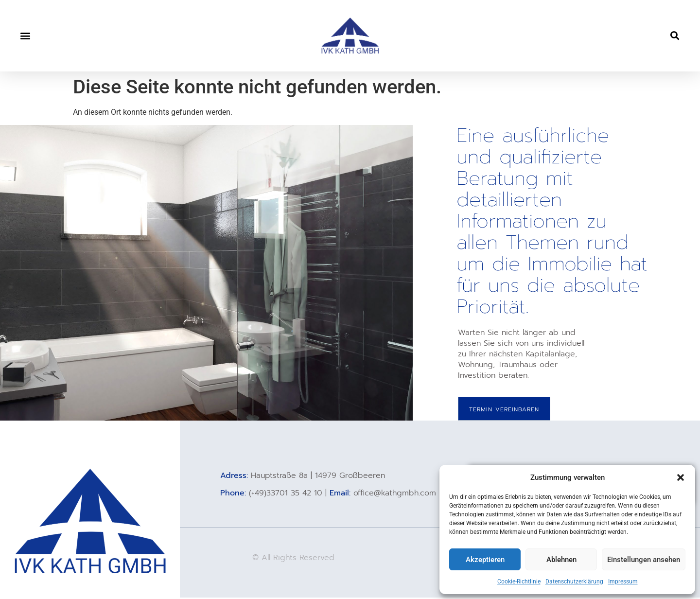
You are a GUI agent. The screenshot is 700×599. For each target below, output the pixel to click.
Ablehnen (561, 560)
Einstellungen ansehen (644, 560)
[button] (681, 477)
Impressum (623, 581)
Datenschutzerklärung (574, 581)
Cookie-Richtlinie (519, 581)
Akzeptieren (485, 560)
